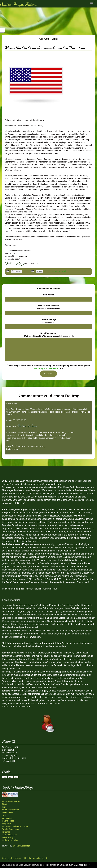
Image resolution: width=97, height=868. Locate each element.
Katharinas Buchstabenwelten (15, 826)
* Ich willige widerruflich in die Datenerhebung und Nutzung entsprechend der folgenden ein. (48, 367)
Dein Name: (48, 295)
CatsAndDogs (8, 821)
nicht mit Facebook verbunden (8, 271)
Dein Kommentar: (48, 335)
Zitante (5, 804)
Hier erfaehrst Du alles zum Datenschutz (66, 865)
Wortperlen (7, 818)
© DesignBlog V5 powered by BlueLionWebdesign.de (25, 858)
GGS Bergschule (9, 835)
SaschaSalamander (11, 829)
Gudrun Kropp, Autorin (19, 4)
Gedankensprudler (10, 840)
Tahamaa (6, 832)
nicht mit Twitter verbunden (33, 271)
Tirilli (4, 807)
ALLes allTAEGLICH (11, 801)
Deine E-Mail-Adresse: (49, 307)
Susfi (4, 815)
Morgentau (7, 824)
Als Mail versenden (60, 271)
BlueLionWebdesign (21, 846)
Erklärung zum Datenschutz (46, 368)
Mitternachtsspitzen (10, 810)
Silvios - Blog (8, 837)
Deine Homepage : (49, 321)
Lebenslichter (8, 812)
